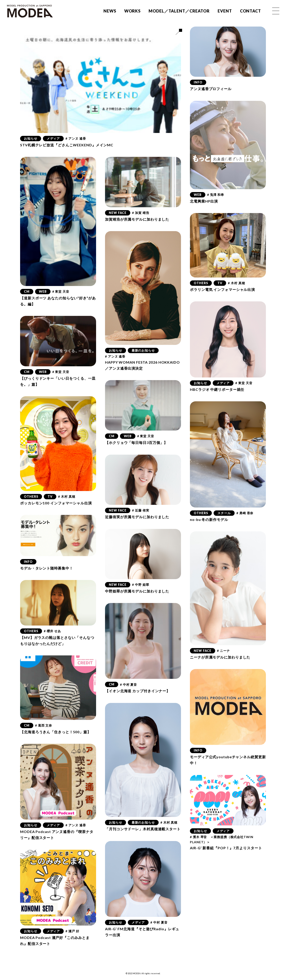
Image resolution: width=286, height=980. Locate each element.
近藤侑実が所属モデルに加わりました (137, 517)
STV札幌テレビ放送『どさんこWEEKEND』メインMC (67, 145)
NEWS (110, 11)
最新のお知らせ (143, 350)
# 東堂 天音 (61, 291)
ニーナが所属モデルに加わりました (220, 657)
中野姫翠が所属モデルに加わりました (137, 591)
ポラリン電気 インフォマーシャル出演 (222, 289)
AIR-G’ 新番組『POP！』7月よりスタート (226, 848)
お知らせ (31, 138)
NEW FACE (118, 213)
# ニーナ (223, 651)
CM (27, 291)
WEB (198, 195)
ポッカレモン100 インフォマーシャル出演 (56, 503)
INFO (198, 82)
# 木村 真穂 (236, 283)
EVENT (225, 11)
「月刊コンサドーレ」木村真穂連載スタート (143, 829)
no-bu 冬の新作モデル (209, 519)
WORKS (132, 11)
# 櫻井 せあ (52, 631)
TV (220, 283)
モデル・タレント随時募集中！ (47, 568)
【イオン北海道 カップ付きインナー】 (138, 691)
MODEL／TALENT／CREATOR (179, 11)
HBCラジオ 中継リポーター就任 (217, 389)
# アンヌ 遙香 (76, 138)
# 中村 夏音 (128, 685)
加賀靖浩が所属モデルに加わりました (137, 219)
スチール (224, 513)
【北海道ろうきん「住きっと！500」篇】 (56, 732)
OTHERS (201, 283)
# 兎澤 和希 (216, 195)
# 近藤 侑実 (141, 510)
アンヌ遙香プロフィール (211, 89)
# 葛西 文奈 (44, 725)
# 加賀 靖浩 (141, 213)
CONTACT (250, 11)
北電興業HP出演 (204, 201)
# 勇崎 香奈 (245, 513)
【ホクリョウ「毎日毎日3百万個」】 (136, 442)
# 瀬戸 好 (72, 931)
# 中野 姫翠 (141, 585)
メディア (53, 138)
